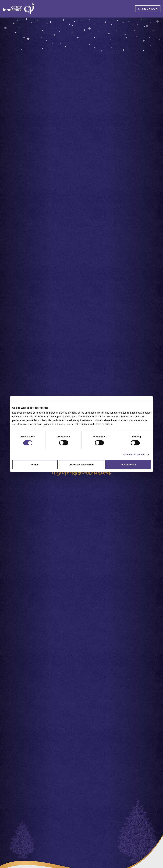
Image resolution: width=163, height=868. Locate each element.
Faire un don (148, 9)
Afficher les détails (134, 455)
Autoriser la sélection (82, 465)
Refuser (35, 465)
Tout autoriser (128, 465)
